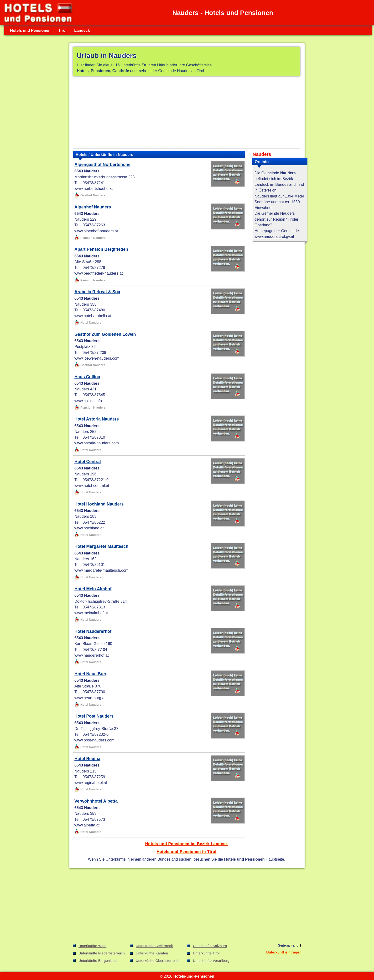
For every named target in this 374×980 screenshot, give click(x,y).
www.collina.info (88, 401)
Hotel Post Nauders (94, 716)
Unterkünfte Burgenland (98, 961)
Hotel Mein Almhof (93, 589)
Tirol (62, 30)
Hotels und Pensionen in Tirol (187, 852)
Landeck (82, 30)
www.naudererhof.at (92, 655)
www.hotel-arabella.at (93, 316)
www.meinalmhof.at (91, 613)
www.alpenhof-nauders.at (96, 231)
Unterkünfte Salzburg (210, 946)
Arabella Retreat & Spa (97, 292)
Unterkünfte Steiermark (154, 946)
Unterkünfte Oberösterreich (158, 961)
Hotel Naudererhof (93, 631)
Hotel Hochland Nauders (99, 504)
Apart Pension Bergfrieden (101, 249)
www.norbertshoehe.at (94, 188)
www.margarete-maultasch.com (101, 570)
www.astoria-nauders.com (97, 443)
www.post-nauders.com (94, 740)
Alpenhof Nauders (93, 207)
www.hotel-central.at (92, 485)
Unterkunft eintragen (284, 952)
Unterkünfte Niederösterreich (102, 953)
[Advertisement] (187, 113)
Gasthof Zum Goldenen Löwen (105, 334)
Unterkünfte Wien (92, 946)
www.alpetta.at (87, 825)
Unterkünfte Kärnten (152, 953)
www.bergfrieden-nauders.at (99, 273)
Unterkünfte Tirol (206, 953)
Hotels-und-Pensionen (194, 976)
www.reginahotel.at (91, 783)
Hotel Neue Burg (91, 674)
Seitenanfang (290, 945)
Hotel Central (88, 462)
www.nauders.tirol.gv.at (274, 236)
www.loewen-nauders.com (97, 358)
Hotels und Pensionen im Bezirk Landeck (187, 844)
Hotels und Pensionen (30, 30)
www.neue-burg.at (90, 698)
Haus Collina (87, 377)
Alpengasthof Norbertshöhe (102, 165)
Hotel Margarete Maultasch (101, 546)
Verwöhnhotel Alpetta (96, 801)
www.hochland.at (89, 528)
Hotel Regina (87, 759)
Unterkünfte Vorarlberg (211, 961)
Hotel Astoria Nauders (97, 419)
